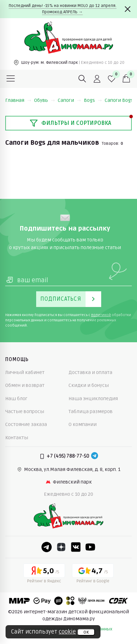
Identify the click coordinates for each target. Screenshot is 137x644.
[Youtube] (90, 547)
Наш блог (16, 399)
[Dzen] (61, 547)
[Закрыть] (128, 9)
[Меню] (11, 79)
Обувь (45, 100)
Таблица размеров (91, 411)
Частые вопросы (25, 411)
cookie (67, 632)
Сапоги (69, 100)
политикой (101, 315)
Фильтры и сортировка (70, 123)
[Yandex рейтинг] (44, 575)
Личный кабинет (25, 372)
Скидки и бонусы (89, 385)
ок (86, 632)
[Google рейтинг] (93, 575)
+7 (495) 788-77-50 (68, 456)
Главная (18, 100)
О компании (83, 424)
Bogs (93, 100)
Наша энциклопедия (93, 399)
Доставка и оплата (90, 372)
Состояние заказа (26, 424)
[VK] (76, 547)
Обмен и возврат (25, 385)
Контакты (17, 438)
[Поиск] (82, 79)
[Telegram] (95, 456)
